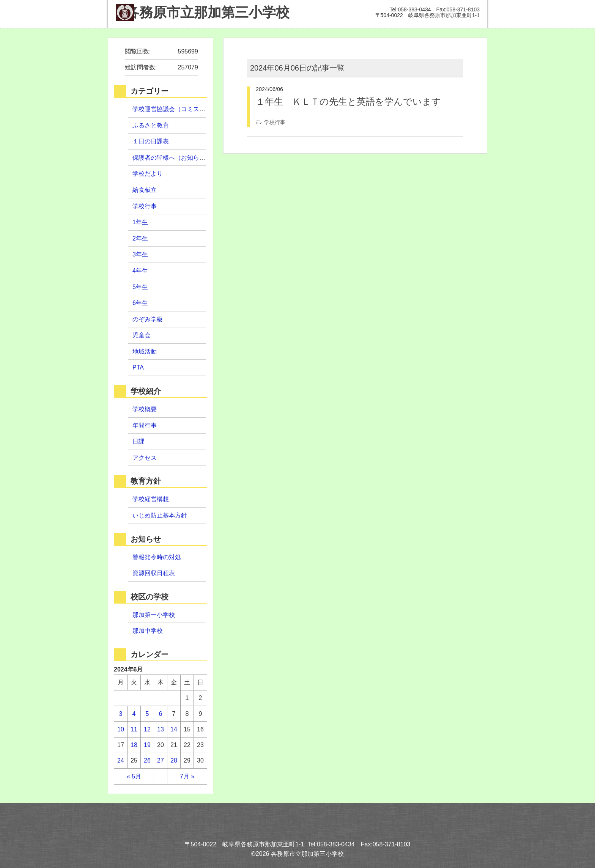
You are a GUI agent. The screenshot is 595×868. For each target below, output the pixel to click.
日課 (139, 441)
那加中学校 (148, 631)
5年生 (140, 287)
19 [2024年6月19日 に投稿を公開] (147, 745)
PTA (138, 367)
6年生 (140, 303)
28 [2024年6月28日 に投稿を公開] (174, 760)
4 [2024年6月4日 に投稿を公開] (134, 714)
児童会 (142, 335)
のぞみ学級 (148, 319)
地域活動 (145, 351)
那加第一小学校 (154, 615)
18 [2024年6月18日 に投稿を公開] (134, 745)
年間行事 (145, 425)
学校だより (148, 174)
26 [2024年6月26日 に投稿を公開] (147, 760)
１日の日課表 (151, 141)
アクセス (145, 458)
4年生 (140, 271)
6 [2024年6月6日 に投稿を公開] (161, 714)
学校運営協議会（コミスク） (172, 109)
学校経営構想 (151, 499)
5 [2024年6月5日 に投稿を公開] (147, 714)
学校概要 (145, 409)
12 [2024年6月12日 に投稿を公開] (147, 729)
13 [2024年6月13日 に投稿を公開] (161, 729)
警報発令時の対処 (157, 557)
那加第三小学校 (202, 13)
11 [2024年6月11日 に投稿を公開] (134, 729)
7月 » (187, 776)
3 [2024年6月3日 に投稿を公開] (121, 714)
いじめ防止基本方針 (160, 515)
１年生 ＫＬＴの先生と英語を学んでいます (348, 101)
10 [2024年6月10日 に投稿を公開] (121, 729)
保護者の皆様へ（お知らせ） (172, 158)
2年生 (140, 238)
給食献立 (145, 190)
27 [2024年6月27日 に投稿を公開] (161, 760)
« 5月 (134, 776)
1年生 (140, 222)
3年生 (140, 254)
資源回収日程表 (154, 573)
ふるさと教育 (151, 125)
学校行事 (275, 122)
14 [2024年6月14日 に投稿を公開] (174, 729)
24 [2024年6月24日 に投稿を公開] (121, 760)
